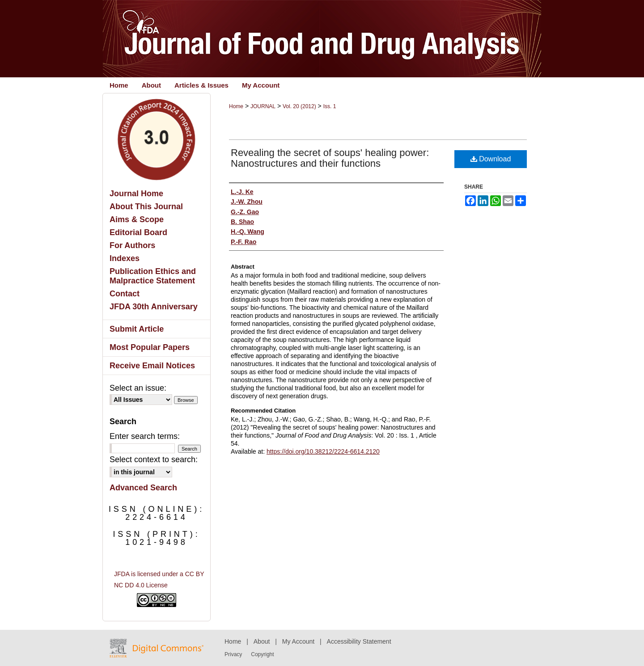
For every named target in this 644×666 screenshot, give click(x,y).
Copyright (262, 654)
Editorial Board (138, 232)
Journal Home (136, 194)
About (262, 641)
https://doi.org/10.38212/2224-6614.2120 (323, 451)
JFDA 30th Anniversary (154, 307)
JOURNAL (263, 106)
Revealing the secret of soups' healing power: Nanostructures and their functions (330, 158)
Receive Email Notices (152, 366)
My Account (298, 641)
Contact (125, 294)
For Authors (132, 245)
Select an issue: (138, 388)
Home (236, 106)
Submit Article (137, 329)
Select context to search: (154, 459)
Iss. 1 (330, 106)
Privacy (233, 654)
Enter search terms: (145, 436)
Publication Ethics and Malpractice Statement (153, 276)
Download (491, 159)
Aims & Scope (137, 219)
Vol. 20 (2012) (299, 106)
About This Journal (146, 207)
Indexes (125, 258)
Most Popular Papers (150, 347)
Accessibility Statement (359, 641)
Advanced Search (143, 488)
